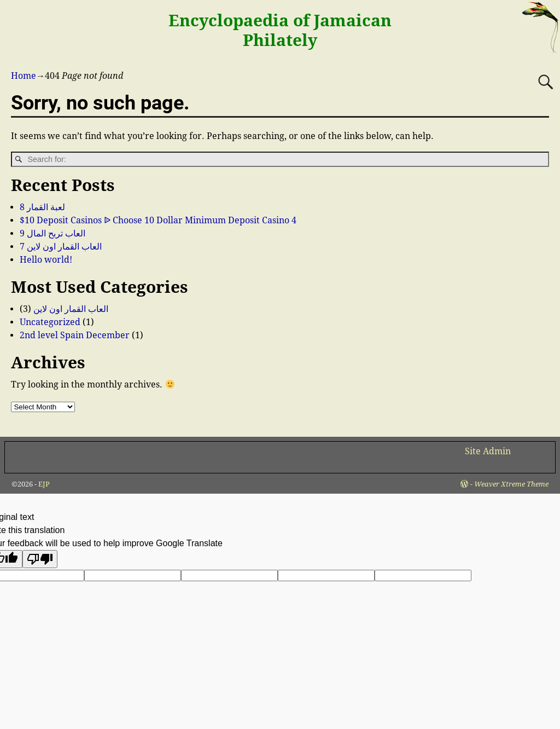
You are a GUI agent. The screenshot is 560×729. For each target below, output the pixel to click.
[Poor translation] (40, 559)
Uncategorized (50, 322)
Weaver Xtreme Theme (511, 484)
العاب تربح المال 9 (52, 233)
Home (24, 76)
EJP (44, 484)
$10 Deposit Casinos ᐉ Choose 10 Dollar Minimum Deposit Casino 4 (158, 220)
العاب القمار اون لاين (71, 309)
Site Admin (488, 451)
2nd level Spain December (75, 335)
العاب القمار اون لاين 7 (61, 247)
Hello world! (46, 260)
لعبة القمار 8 (42, 207)
